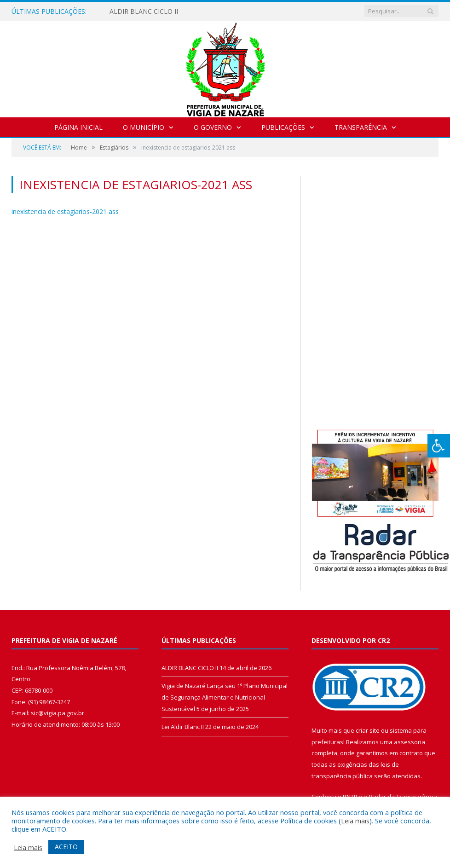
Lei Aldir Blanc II (183, 727)
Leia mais (355, 821)
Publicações (283, 127)
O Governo (213, 127)
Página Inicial (78, 127)
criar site (368, 730)
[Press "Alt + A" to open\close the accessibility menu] (439, 446)
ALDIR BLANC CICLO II (144, 12)
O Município (144, 127)
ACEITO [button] (66, 847)
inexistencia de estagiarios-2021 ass (65, 211)
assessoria (410, 742)
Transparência (361, 127)
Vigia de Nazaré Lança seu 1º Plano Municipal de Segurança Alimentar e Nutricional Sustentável (225, 697)
